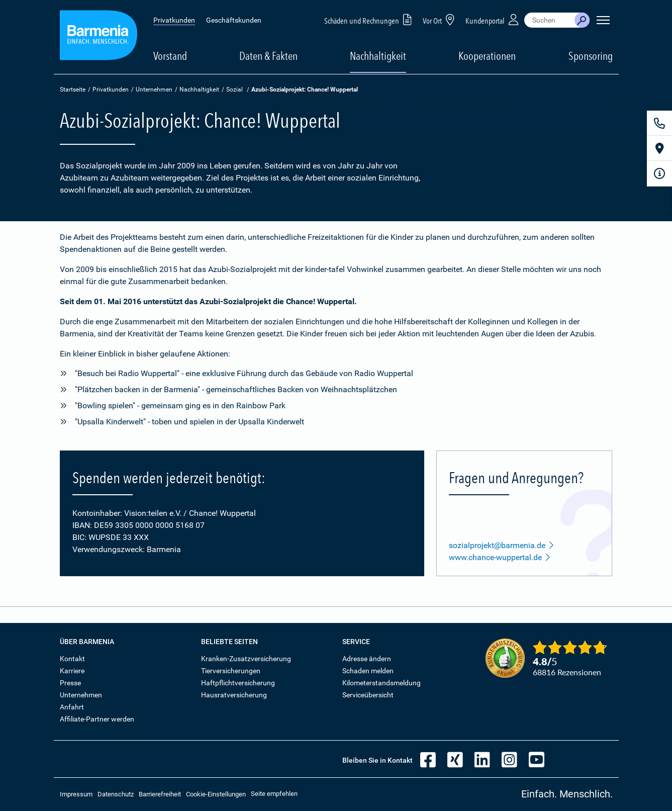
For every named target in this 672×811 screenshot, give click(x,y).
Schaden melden (368, 671)
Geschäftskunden (234, 20)
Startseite (73, 89)
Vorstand (170, 56)
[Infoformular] (659, 173)
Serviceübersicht (368, 695)
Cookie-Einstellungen (216, 794)
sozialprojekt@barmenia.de (502, 546)
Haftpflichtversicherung (238, 683)
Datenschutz (116, 794)
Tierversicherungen (231, 671)
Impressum (76, 794)
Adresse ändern (367, 659)
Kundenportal (493, 19)
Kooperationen (487, 56)
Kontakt (72, 659)
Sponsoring (591, 56)
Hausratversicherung (234, 695)
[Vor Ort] (659, 148)
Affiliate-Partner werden (97, 719)
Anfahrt (72, 707)
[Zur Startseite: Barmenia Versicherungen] (99, 37)
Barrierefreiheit (160, 794)
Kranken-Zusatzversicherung (246, 659)
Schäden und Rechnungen (370, 19)
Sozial (234, 89)
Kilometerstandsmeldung (381, 683)
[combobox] (549, 20)
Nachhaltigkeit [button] (378, 56)
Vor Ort (440, 19)
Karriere (72, 671)
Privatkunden (174, 20)
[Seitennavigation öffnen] (603, 20)
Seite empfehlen (274, 794)
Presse (70, 683)
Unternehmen (154, 89)
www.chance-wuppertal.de (500, 558)
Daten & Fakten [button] (268, 56)
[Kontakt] (659, 123)
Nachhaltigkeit (199, 89)
